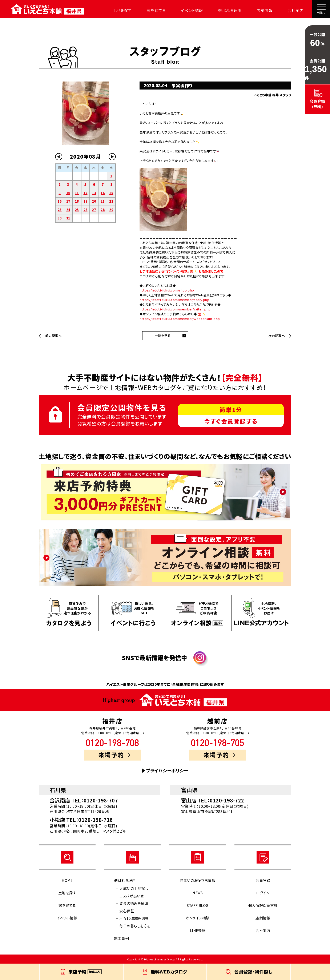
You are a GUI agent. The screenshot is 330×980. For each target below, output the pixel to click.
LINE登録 (198, 930)
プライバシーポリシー (167, 771)
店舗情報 (264, 10)
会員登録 (263, 880)
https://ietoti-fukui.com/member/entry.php (174, 300)
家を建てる (156, 10)
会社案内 (295, 10)
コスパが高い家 (132, 896)
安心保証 (127, 911)
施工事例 (121, 938)
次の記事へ (277, 336)
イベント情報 (191, 10)
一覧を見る (162, 336)
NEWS (198, 893)
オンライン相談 (198, 918)
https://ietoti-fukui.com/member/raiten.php (175, 309)
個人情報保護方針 (263, 905)
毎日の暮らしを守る (135, 926)
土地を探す (122, 10)
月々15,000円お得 (134, 918)
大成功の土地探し (134, 888)
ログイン (263, 893)
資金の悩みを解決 (134, 903)
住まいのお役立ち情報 (198, 880)
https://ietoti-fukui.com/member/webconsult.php (180, 319)
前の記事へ (53, 336)
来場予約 (114, 755)
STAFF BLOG (198, 905)
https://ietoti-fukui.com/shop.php (167, 290)
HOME (67, 880)
